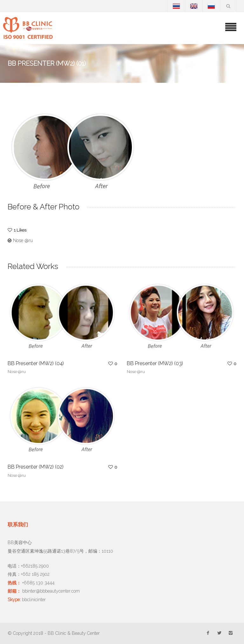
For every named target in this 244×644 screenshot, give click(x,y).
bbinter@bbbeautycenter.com (51, 591)
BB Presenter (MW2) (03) (155, 363)
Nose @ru (23, 240)
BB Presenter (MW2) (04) (36, 363)
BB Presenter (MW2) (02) (36, 467)
